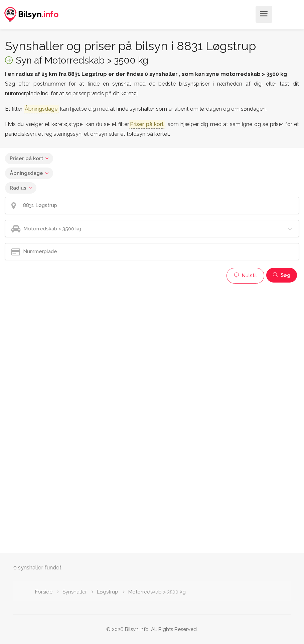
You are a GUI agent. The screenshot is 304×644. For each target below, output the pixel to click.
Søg (282, 275)
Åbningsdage (26, 173)
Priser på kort (26, 158)
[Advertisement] (152, 334)
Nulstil (245, 276)
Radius (18, 188)
